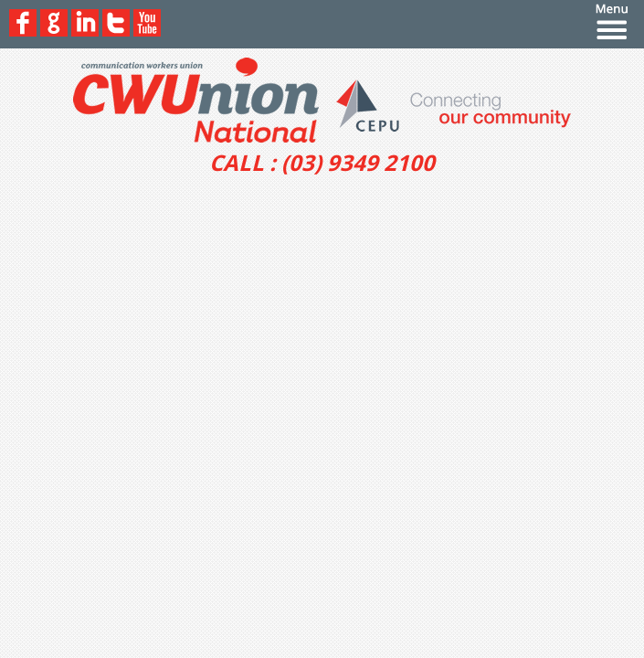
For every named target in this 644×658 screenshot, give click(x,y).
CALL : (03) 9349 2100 (322, 163)
